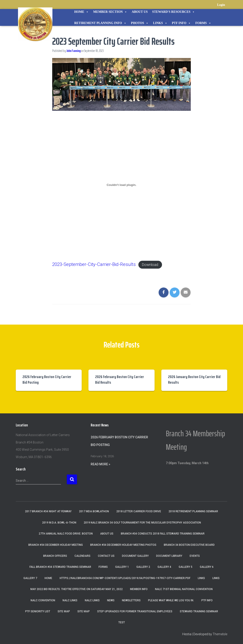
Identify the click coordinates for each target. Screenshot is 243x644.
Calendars (82, 556)
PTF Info (181, 23)
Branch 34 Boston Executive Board (189, 545)
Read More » (100, 464)
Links (160, 23)
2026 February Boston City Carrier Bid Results (120, 380)
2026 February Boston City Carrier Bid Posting (47, 380)
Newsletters (131, 600)
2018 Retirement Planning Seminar (193, 511)
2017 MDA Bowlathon (94, 511)
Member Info (139, 589)
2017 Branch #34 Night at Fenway (48, 511)
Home (81, 12)
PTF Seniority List (38, 611)
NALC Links (92, 600)
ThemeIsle (220, 634)
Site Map (64, 611)
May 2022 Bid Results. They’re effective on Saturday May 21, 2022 (76, 589)
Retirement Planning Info (100, 23)
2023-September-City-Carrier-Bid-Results (98, 264)
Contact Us (106, 556)
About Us (140, 12)
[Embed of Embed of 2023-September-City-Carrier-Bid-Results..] (122, 185)
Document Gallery (135, 556)
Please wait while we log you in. (171, 600)
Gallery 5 (186, 567)
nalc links (70, 600)
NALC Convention (43, 600)
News (111, 600)
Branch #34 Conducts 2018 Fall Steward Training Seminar (163, 534)
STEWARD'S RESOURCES (173, 12)
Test (122, 622)
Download (160, 264)
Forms (203, 23)
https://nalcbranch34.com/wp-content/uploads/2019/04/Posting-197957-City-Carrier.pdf (125, 578)
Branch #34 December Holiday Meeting (56, 545)
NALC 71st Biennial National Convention (184, 589)
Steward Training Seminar (199, 611)
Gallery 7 (30, 578)
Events (195, 556)
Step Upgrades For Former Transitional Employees (135, 611)
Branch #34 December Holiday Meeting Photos (123, 545)
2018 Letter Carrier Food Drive (139, 511)
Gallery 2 (143, 567)
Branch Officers (55, 556)
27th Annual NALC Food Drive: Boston (66, 534)
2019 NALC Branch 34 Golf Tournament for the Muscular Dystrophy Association (142, 523)
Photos (140, 23)
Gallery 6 (207, 567)
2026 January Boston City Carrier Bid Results (194, 380)
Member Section (110, 12)
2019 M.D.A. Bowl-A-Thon (59, 523)
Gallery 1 (122, 567)
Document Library (169, 556)
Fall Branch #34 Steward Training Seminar (60, 567)
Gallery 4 (164, 567)
